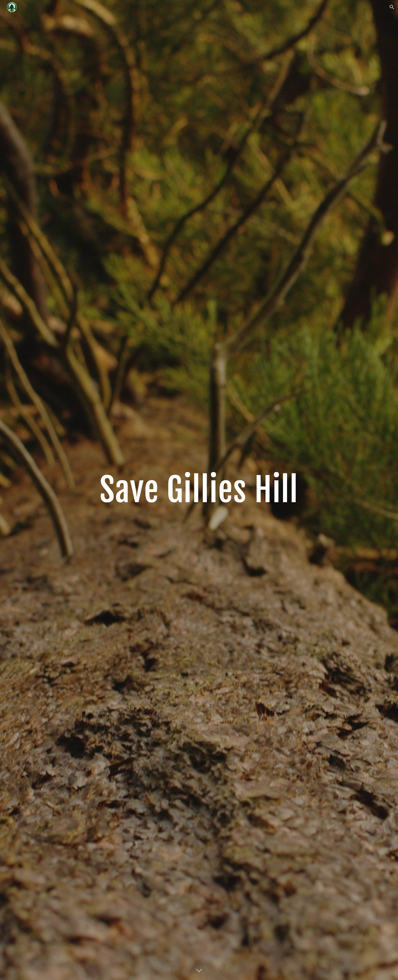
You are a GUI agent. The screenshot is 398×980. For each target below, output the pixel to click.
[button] (392, 7)
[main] (199, 490)
